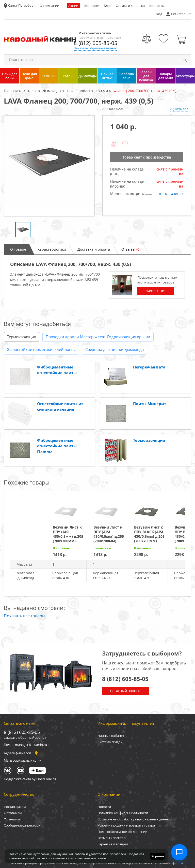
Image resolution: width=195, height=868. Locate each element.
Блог (108, 6)
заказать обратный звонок (25, 737)
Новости (104, 807)
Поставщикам (15, 807)
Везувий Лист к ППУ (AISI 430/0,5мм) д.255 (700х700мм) (109, 534)
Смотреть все (156, 291)
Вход (158, 14)
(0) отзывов (179, 109)
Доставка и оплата (94, 249)
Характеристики (52, 249)
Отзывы (131, 249)
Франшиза (12, 819)
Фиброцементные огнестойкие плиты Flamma (57, 446)
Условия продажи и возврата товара (126, 825)
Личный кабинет (111, 736)
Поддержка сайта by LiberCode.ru (30, 779)
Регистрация (181, 14)
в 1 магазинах (171, 194)
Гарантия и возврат (113, 844)
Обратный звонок (125, 691)
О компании (49, 6)
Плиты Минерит (150, 404)
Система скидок (110, 742)
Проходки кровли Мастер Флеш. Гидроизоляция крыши (98, 337)
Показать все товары (25, 616)
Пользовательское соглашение (122, 832)
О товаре (18, 249)
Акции (73, 6)
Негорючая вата (149, 367)
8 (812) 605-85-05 (95, 43)
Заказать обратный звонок (95, 48)
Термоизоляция (22, 337)
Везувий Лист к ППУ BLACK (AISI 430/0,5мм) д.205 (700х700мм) (149, 534)
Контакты (157, 6)
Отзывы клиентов (111, 838)
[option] (49, 166)
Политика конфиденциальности (123, 813)
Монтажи (92, 6)
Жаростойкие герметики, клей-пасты (41, 349)
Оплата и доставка (130, 6)
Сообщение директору (22, 825)
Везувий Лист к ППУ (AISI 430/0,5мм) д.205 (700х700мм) (68, 534)
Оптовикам (13, 813)
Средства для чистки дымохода (115, 349)
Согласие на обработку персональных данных (134, 819)
